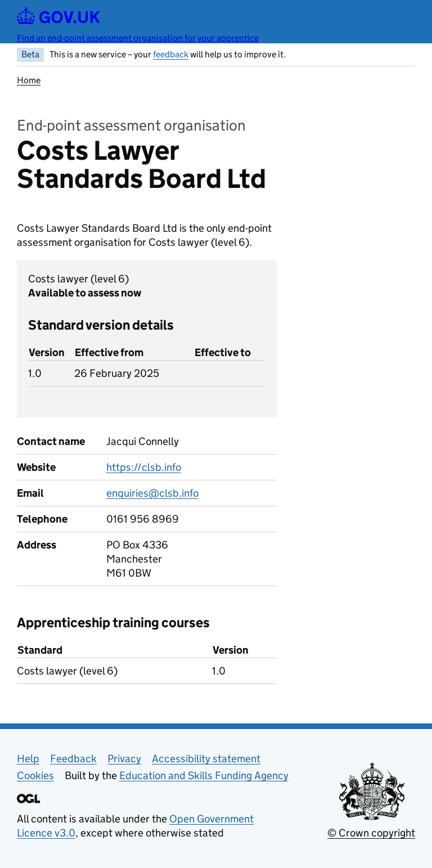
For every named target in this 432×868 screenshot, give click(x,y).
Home (29, 80)
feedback (171, 54)
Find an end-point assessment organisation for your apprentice (138, 38)
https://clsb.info (144, 467)
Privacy (124, 759)
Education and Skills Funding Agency (204, 775)
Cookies (35, 775)
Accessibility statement (206, 759)
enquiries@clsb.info (152, 493)
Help (28, 759)
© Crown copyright (371, 833)
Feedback (73, 759)
